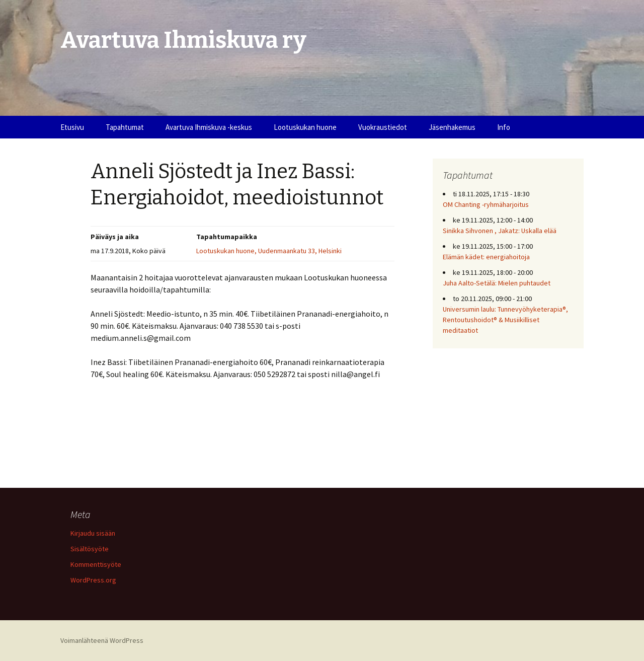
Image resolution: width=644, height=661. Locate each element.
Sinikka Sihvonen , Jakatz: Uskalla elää (500, 231)
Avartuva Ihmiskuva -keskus (209, 127)
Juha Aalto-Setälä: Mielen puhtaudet (497, 283)
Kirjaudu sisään (93, 533)
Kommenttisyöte (96, 564)
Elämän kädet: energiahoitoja (486, 257)
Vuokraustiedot (383, 127)
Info (504, 127)
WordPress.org (93, 580)
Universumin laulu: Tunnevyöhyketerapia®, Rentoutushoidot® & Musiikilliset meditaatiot (505, 320)
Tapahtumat (125, 127)
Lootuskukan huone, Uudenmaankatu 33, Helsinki (269, 251)
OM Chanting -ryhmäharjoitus (486, 204)
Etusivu (72, 127)
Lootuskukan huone (305, 127)
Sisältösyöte (90, 549)
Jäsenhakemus (452, 127)
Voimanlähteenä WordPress (102, 640)
